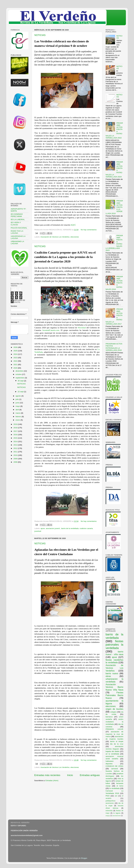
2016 (16, 435)
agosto (18, 396)
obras (108, 676)
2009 (16, 459)
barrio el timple (117, 741)
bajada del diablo (113, 751)
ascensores (110, 803)
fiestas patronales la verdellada (114, 645)
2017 (16, 431)
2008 (16, 462)
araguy (108, 816)
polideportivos (111, 801)
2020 (16, 368)
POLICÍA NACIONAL (19, 228)
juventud (38, 531)
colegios (113, 712)
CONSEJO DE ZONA (114, 766)
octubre (19, 374)
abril (17, 410)
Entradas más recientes (47, 775)
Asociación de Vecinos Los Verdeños (55, 237)
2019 (16, 424)
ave (116, 796)
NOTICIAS (40, 35)
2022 (16, 361)
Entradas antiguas (90, 775)
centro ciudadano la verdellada (114, 722)
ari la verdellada (112, 754)
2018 (16, 428)
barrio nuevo (112, 673)
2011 (16, 452)
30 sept (21, 381)
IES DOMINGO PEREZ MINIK (17, 215)
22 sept (21, 392)
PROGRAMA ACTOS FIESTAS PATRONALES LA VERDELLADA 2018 (114, 347)
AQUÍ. (73, 225)
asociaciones (116, 816)
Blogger (84, 858)
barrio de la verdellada (70, 528)
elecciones (75, 237)
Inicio (70, 775)
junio (18, 403)
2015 (16, 438)
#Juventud (82, 328)
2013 (16, 445)
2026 (16, 347)
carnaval (114, 769)
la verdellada (115, 788)
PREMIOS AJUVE (114, 729)
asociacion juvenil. (53, 528)
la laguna (117, 813)
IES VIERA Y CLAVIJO (16, 224)
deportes (109, 764)
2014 (16, 442)
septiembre (20, 378)
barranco (109, 717)
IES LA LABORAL (18, 219)
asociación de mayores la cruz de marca (114, 734)
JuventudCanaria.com (51, 330)
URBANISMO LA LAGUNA (17, 242)
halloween (110, 761)
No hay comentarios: (89, 230)
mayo (18, 406)
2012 (16, 448)
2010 (16, 455)
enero (18, 420)
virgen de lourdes (114, 709)
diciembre (20, 371)
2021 (16, 365)
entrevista (109, 811)
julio (17, 399)
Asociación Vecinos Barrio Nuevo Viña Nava (114, 687)
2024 (16, 354)
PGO (108, 796)
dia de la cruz (117, 744)
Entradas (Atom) (52, 781)
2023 (16, 358)
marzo (18, 413)
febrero (19, 417)
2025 (16, 351)
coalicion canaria (86, 528)
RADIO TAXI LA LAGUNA (17, 232)
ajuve (43, 528)
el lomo (120, 786)
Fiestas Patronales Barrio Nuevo (114, 695)
